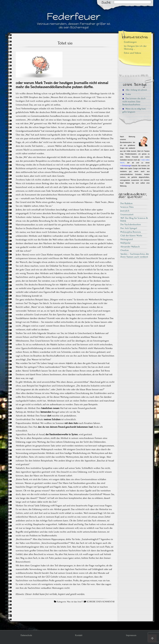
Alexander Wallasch (130, 247)
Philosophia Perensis (131, 232)
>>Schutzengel (126, 166)
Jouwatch (125, 211)
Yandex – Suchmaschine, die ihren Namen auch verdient (135, 255)
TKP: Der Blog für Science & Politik (134, 219)
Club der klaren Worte (131, 236)
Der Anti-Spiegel (129, 228)
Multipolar (125, 243)
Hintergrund (127, 239)
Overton (125, 250)
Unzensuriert (127, 214)
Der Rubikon (127, 203)
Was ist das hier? (75, 602)
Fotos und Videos (133, 53)
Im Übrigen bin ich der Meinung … (135, 47)
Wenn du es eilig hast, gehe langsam (134, 110)
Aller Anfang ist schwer (135, 90)
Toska (127, 94)
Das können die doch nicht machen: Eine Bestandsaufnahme (134, 101)
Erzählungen (130, 42)
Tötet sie (65, 43)
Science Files (127, 207)
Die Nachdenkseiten (131, 224)
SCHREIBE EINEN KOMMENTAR (101, 602)
